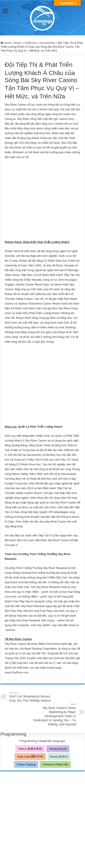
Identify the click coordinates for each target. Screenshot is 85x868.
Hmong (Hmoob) (58, 698)
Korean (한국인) (59, 706)
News (18, 43)
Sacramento (47, 43)
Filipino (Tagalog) (26, 714)
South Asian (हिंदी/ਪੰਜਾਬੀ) (30, 706)
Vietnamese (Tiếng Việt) (55, 714)
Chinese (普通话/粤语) (30, 698)
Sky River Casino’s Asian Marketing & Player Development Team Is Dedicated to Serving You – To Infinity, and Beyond (54, 664)
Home (6, 43)
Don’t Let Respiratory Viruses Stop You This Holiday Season (31, 646)
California (31, 43)
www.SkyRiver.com (17, 622)
